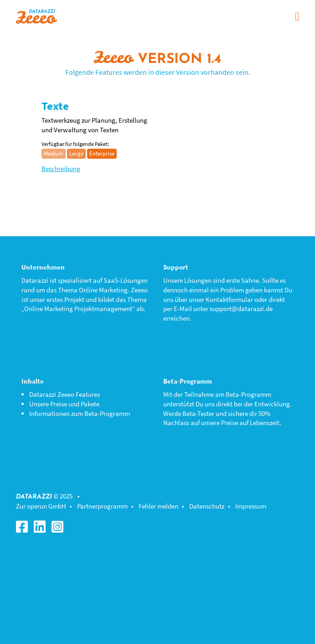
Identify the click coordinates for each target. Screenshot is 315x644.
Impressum (251, 506)
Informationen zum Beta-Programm (80, 413)
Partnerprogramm (102, 506)
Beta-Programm (248, 394)
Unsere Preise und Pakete (64, 404)
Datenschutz (207, 506)
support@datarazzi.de (241, 309)
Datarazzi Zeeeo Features (65, 394)
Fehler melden (158, 506)
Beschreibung (61, 169)
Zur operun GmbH (41, 506)
